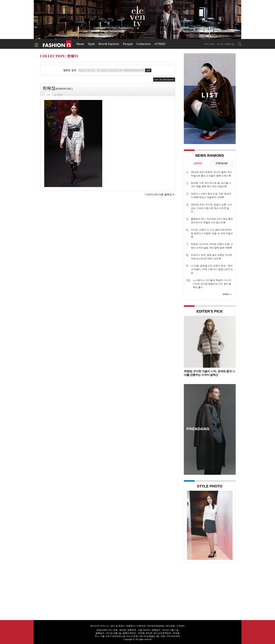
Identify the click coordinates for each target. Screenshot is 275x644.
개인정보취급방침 (156, 626)
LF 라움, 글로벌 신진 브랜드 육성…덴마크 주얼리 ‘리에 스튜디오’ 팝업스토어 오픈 (212, 269)
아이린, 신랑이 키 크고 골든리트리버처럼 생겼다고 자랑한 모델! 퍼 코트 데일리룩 (212, 233)
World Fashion (109, 44)
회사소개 (95, 626)
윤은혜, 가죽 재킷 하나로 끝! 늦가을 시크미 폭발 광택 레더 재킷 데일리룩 (211, 185)
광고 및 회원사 (118, 626)
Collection (144, 44)
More (226, 294)
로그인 (220, 44)
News (80, 44)
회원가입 (230, 44)
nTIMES (160, 44)
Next (229, 525)
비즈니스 (105, 626)
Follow (209, 44)
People (128, 44)
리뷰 (48, 95)
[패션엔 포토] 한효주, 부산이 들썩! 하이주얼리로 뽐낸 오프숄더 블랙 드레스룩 (212, 174)
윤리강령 (170, 626)
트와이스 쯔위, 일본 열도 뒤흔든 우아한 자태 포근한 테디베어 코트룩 (212, 257)
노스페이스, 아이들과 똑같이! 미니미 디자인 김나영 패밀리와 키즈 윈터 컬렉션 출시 (212, 284)
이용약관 (141, 626)
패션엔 (57, 44)
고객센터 (180, 626)
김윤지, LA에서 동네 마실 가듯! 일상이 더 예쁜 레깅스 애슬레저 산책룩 (211, 195)
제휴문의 (131, 626)
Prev (191, 525)
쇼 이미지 (58, 95)
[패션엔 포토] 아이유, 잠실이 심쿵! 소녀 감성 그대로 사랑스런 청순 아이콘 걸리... (212, 208)
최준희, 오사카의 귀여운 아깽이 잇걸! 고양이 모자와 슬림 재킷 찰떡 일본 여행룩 (212, 246)
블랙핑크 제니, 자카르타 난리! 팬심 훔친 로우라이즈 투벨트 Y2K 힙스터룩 (212, 221)
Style (91, 44)
